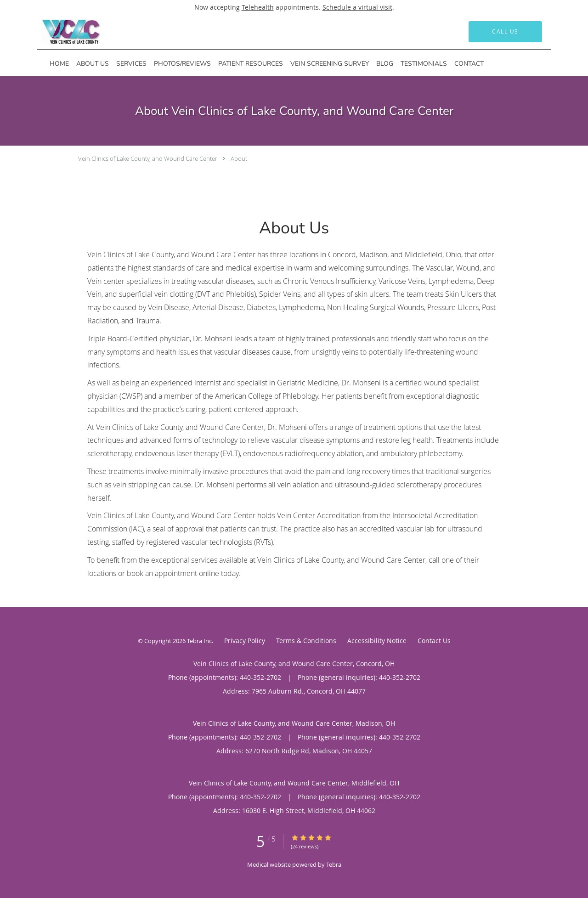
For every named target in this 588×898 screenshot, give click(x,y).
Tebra (334, 864)
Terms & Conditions (306, 641)
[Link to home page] (57, 32)
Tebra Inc (199, 641)
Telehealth (258, 7)
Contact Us (434, 641)
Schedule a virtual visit (357, 7)
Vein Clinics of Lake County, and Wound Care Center (148, 158)
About (239, 158)
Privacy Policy (245, 641)
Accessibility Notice (377, 641)
